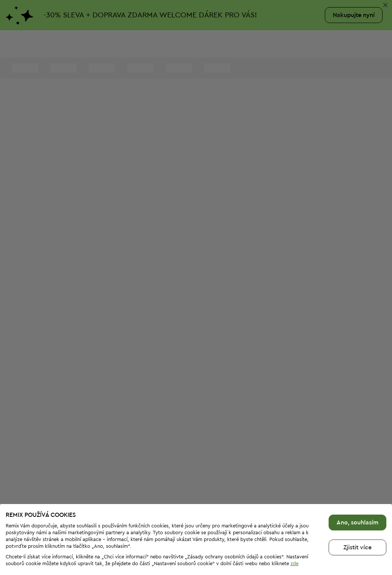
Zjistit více (357, 531)
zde (294, 547)
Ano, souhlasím (357, 506)
